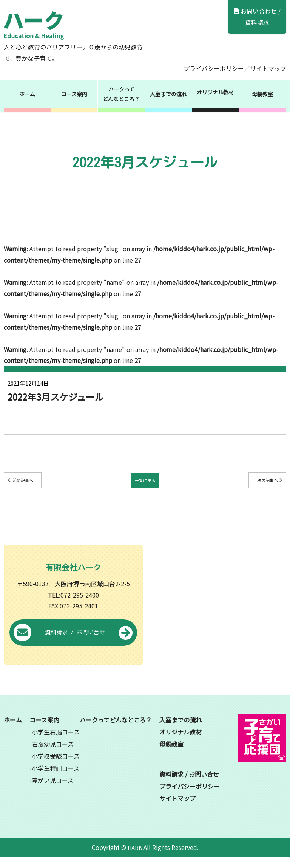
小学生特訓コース (56, 779)
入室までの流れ (168, 94)
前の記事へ (38, 482)
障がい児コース (53, 791)
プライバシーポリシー (214, 68)
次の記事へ (252, 482)
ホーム (27, 94)
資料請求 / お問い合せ (73, 644)
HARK (135, 858)
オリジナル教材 (215, 92)
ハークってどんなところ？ (121, 94)
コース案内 (74, 94)
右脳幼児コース (53, 755)
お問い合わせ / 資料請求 (257, 17)
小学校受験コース (56, 767)
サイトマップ (268, 68)
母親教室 (262, 94)
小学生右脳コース (56, 743)
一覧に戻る (145, 482)
